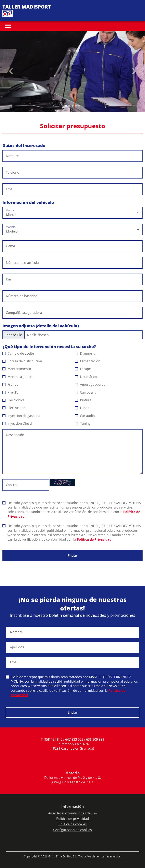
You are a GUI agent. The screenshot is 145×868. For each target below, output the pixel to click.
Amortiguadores (90, 384)
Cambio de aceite (18, 353)
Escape (83, 369)
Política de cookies (73, 824)
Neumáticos (87, 377)
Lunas (82, 408)
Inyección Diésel (17, 423)
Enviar (73, 556)
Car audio (85, 416)
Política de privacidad (73, 819)
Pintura (83, 400)
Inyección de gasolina (21, 416)
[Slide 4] (79, 106)
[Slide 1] (69, 106)
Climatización (88, 361)
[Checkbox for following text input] (72, 335)
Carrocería (86, 392)
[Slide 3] (76, 106)
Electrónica (14, 400)
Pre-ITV (11, 392)
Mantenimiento (17, 369)
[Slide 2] (72, 106)
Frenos (10, 384)
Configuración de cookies (72, 830)
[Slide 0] (66, 106)
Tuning (83, 423)
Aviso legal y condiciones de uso (73, 813)
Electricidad (14, 408)
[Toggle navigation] (8, 26)
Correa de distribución (22, 361)
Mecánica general (18, 377)
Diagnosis (85, 353)
